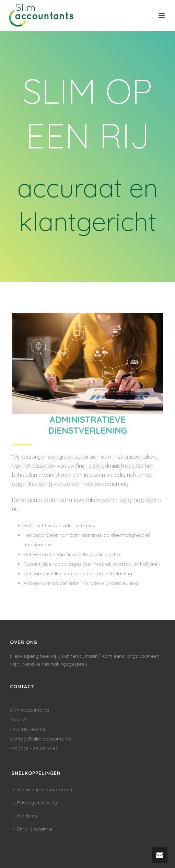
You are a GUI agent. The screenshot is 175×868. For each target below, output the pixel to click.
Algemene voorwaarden (43, 790)
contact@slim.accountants (41, 739)
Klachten (25, 816)
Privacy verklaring (35, 803)
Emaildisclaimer (33, 829)
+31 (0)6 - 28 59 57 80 (34, 748)
